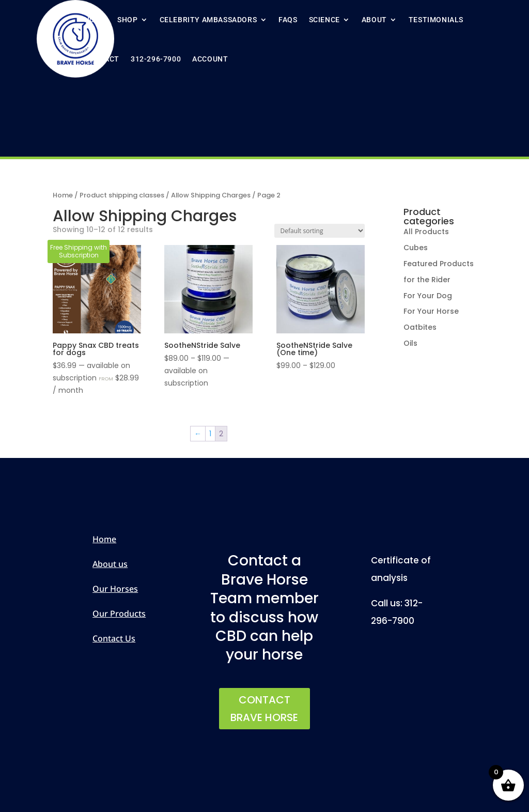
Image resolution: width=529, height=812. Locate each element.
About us (110, 564)
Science (324, 20)
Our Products (119, 614)
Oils (410, 343)
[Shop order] (320, 231)
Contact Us (114, 638)
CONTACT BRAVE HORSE (264, 709)
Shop (127, 20)
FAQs (288, 20)
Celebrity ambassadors (208, 20)
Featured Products (439, 264)
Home (95, 20)
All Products (426, 232)
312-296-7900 (156, 59)
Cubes (416, 248)
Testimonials (436, 20)
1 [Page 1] (210, 434)
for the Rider (427, 280)
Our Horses (115, 589)
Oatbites (420, 327)
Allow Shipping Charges (211, 195)
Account (210, 59)
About (374, 20)
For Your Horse (431, 311)
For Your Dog (428, 296)
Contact (102, 59)
